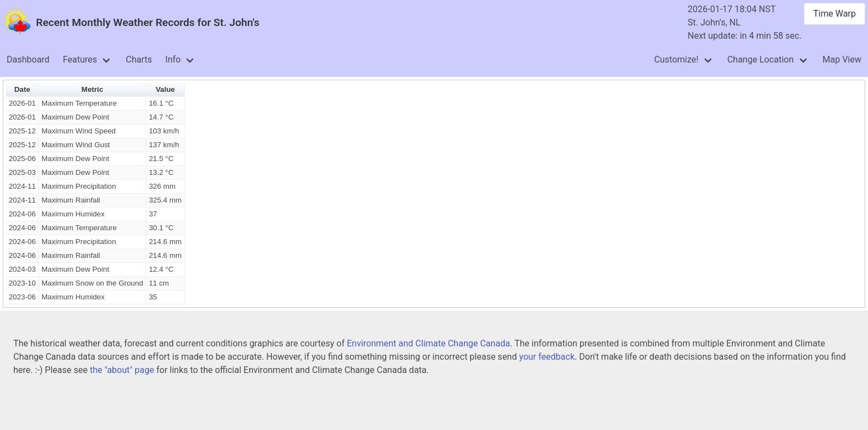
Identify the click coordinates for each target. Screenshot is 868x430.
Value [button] (165, 89)
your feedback (547, 357)
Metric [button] (92, 89)
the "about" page (122, 370)
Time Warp (835, 14)
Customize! (676, 59)
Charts (139, 59)
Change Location (761, 59)
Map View (842, 59)
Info (173, 59)
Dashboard (28, 59)
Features (80, 59)
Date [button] (22, 89)
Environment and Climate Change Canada (428, 343)
